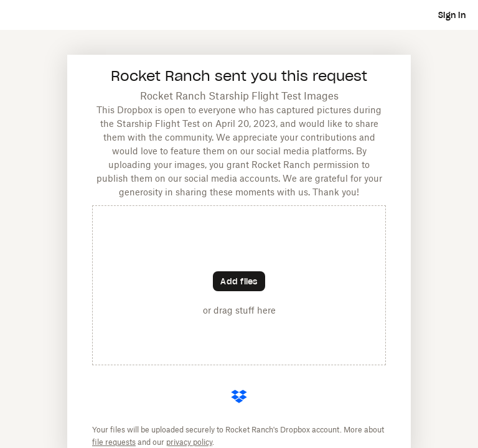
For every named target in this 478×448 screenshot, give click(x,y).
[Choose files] (239, 281)
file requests (114, 442)
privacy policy (189, 442)
